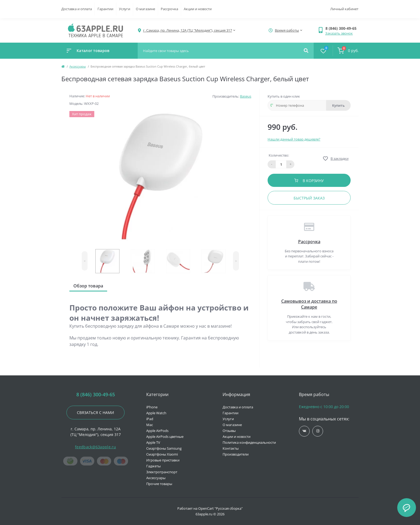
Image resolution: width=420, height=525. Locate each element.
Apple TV (153, 442)
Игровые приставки (163, 460)
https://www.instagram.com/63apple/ (318, 431)
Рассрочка (169, 9)
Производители (236, 454)
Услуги (125, 9)
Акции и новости (198, 9)
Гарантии (105, 9)
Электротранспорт (162, 472)
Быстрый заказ (309, 198)
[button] (342, 28)
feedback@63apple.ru (95, 447)
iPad (150, 419)
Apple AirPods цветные (165, 437)
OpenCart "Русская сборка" (220, 508)
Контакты (231, 448)
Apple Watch (156, 413)
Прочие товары (159, 484)
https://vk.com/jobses (304, 431)
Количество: (279, 155)
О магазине (145, 9)
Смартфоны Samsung (164, 448)
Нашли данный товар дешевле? (294, 139)
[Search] (306, 51)
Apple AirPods (157, 431)
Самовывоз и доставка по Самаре (309, 304)
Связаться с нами (95, 413)
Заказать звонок (339, 33)
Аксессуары (78, 66)
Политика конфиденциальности (249, 442)
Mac (150, 425)
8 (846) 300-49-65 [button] (96, 395)
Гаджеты (153, 466)
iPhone (152, 407)
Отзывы (229, 431)
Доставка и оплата (77, 9)
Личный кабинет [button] (344, 9)
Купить (338, 105)
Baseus (246, 96)
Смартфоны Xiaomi (162, 454)
